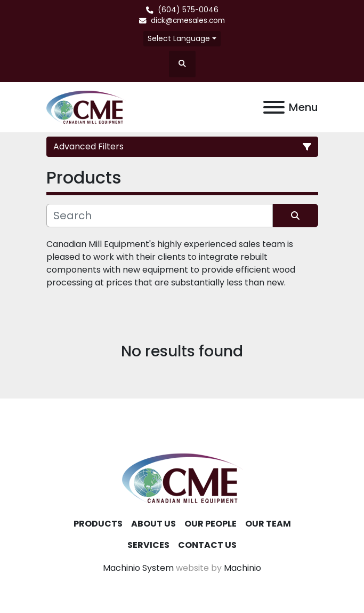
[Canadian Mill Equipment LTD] (182, 478)
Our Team (268, 524)
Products (98, 524)
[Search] (160, 216)
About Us (153, 524)
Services (148, 545)
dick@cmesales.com (188, 21)
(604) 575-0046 (188, 10)
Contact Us (207, 545)
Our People (211, 524)
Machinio (242, 568)
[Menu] (274, 107)
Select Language (179, 38)
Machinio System (138, 568)
